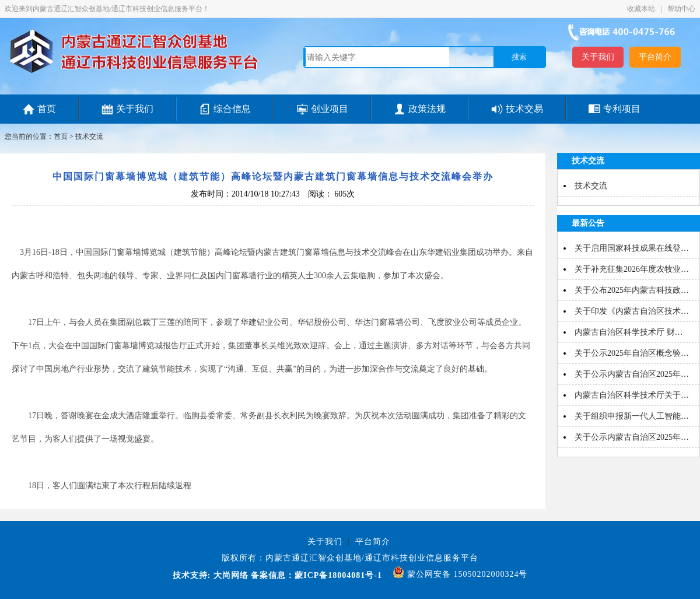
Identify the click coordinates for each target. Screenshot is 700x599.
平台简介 (655, 57)
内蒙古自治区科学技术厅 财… (629, 332)
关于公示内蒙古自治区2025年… (632, 374)
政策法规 (427, 109)
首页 (47, 109)
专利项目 (622, 109)
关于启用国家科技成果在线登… (632, 248)
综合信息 (232, 109)
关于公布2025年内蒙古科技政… (632, 290)
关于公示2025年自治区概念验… (632, 353)
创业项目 (330, 109)
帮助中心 (681, 9)
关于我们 (598, 57)
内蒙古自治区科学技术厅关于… (632, 395)
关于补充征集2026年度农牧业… (632, 269)
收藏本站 (642, 9)
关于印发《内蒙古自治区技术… (632, 311)
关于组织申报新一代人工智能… (632, 416)
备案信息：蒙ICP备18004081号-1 (316, 575)
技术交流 (89, 136)
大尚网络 (230, 575)
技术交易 (524, 109)
